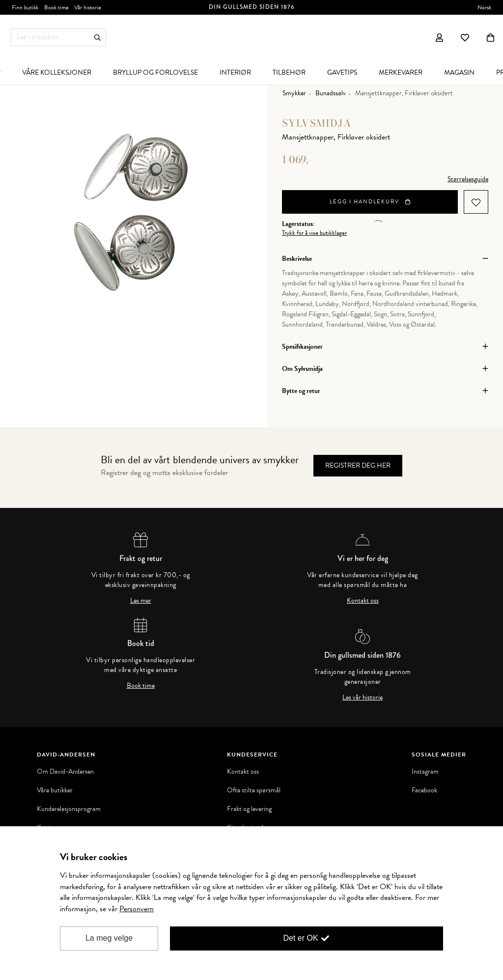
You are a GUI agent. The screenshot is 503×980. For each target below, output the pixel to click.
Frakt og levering (249, 809)
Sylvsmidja (317, 123)
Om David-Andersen (65, 772)
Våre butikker (55, 790)
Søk (98, 38)
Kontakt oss (363, 601)
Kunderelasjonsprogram (69, 809)
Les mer (141, 601)
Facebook (424, 790)
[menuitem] (57, 72)
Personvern (137, 909)
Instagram (425, 772)
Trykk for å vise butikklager (314, 233)
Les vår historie (363, 698)
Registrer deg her (358, 465)
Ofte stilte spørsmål (254, 790)
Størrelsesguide (468, 179)
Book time (141, 686)
